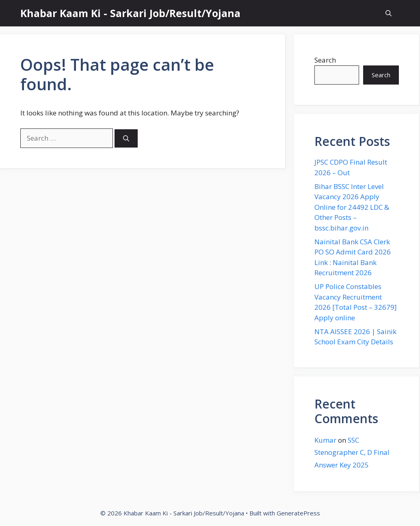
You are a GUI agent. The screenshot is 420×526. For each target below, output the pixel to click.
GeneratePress (298, 513)
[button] (389, 13)
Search (325, 60)
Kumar (325, 440)
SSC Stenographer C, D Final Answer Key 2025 (352, 452)
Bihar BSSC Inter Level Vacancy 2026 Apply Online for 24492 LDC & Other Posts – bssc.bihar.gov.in (352, 207)
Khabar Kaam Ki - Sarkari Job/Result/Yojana (130, 13)
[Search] (126, 138)
